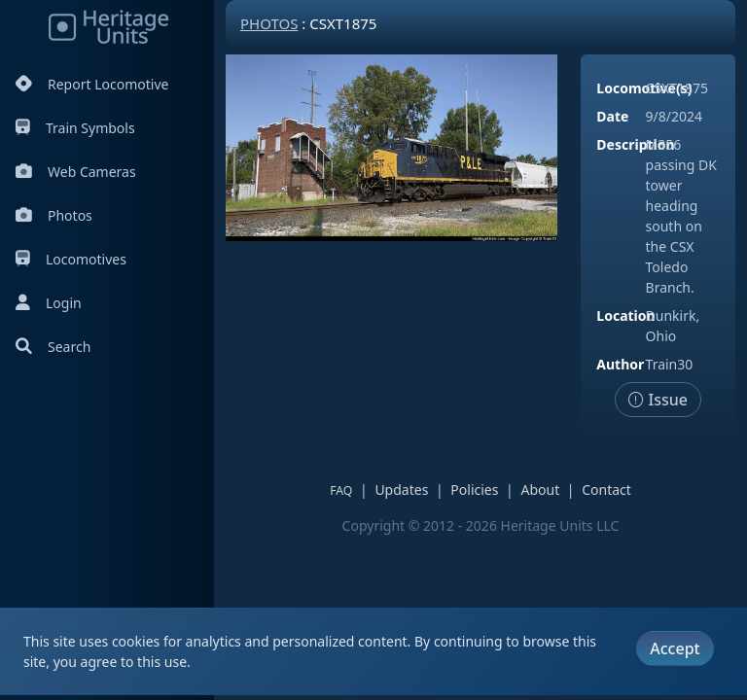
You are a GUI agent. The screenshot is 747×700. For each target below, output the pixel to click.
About (540, 490)
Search (53, 347)
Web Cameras (76, 172)
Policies (474, 490)
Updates (401, 490)
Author (620, 364)
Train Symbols (75, 128)
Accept (675, 648)
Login (49, 303)
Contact (606, 490)
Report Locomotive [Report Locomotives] (92, 84)
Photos (54, 215)
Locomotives (71, 259)
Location (625, 315)
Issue (658, 400)
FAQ (341, 490)
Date (612, 116)
